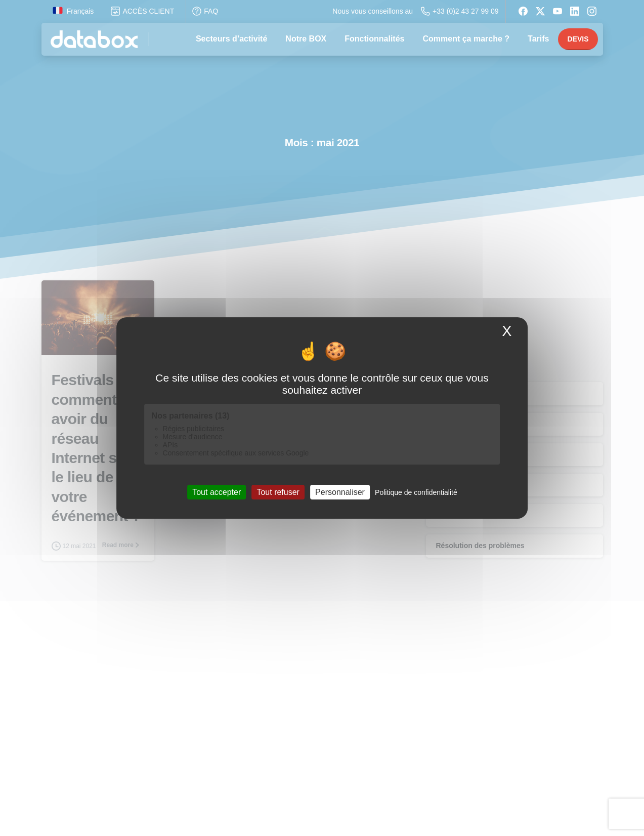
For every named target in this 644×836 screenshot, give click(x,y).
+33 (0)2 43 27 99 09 (460, 11)
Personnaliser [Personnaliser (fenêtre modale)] (340, 492)
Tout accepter (217, 492)
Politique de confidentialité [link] (416, 492)
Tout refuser (278, 492)
